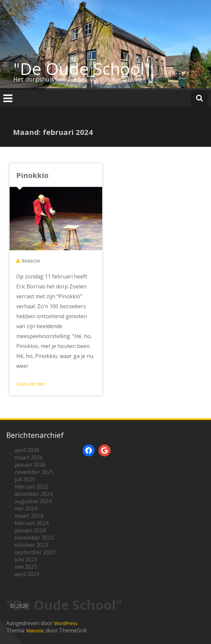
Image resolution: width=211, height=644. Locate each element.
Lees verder (31, 384)
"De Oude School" (82, 69)
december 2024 (34, 494)
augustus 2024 (33, 501)
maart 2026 (29, 457)
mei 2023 (26, 567)
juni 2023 (26, 559)
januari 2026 (30, 465)
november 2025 (34, 472)
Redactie (31, 261)
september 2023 (35, 552)
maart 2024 (29, 516)
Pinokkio (32, 175)
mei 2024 (26, 508)
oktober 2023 (31, 545)
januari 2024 (30, 530)
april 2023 (27, 574)
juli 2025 (25, 479)
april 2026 (27, 450)
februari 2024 (32, 523)
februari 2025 (32, 487)
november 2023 (34, 538)
